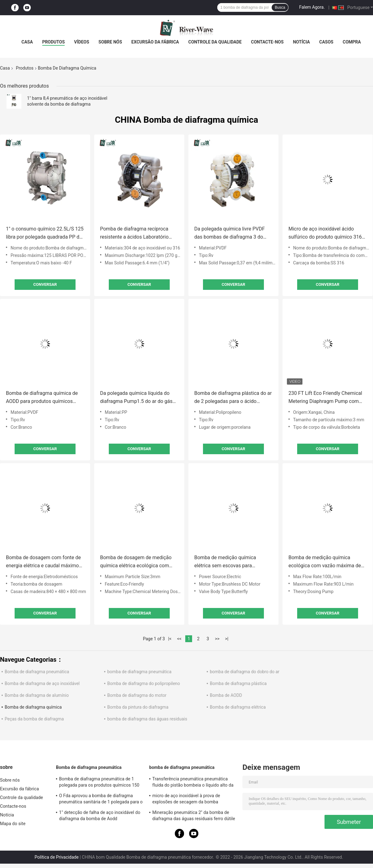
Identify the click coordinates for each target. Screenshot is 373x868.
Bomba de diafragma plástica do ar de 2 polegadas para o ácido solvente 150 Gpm (233, 398)
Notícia (301, 42)
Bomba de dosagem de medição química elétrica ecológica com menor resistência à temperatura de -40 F (136, 562)
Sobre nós (110, 42)
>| (227, 639)
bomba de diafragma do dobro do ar (245, 672)
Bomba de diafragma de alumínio (37, 695)
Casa (27, 42)
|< (170, 639)
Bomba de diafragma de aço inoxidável (42, 683)
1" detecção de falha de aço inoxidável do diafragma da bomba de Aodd (100, 815)
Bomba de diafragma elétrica (238, 707)
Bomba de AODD (226, 695)
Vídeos (82, 42)
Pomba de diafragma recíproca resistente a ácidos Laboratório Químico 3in (134, 233)
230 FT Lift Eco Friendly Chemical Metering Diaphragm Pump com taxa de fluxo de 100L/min (325, 398)
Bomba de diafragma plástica (238, 683)
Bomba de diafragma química (33, 707)
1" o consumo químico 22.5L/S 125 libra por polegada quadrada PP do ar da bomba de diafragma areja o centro (45, 233)
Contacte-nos (267, 42)
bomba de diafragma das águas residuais (147, 719)
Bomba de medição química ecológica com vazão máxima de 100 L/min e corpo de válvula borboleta (325, 562)
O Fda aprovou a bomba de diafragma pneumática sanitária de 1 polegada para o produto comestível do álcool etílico (101, 800)
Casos (326, 42)
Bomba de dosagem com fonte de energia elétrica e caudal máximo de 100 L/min (43, 562)
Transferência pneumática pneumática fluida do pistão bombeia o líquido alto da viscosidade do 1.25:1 (193, 783)
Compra (352, 42)
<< (179, 639)
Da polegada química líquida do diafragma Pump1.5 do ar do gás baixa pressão (136, 398)
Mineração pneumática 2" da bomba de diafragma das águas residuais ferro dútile (194, 815)
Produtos (54, 42)
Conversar (45, 284)
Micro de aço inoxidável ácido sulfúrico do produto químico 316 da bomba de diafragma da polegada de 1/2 (325, 233)
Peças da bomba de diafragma (34, 719)
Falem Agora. (312, 7)
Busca (280, 7)
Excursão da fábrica (155, 42)
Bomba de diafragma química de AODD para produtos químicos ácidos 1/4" (42, 398)
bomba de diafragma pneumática (139, 672)
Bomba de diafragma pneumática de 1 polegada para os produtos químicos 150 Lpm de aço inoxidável (99, 783)
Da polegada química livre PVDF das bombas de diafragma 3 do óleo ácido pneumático (230, 233)
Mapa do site (13, 824)
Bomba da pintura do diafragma (138, 707)
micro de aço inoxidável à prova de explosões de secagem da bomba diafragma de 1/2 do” (186, 800)
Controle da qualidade (215, 42)
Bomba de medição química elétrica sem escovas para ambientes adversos (225, 562)
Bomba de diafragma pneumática (37, 672)
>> (217, 639)
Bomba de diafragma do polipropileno (144, 683)
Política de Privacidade (57, 857)
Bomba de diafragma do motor (137, 695)
